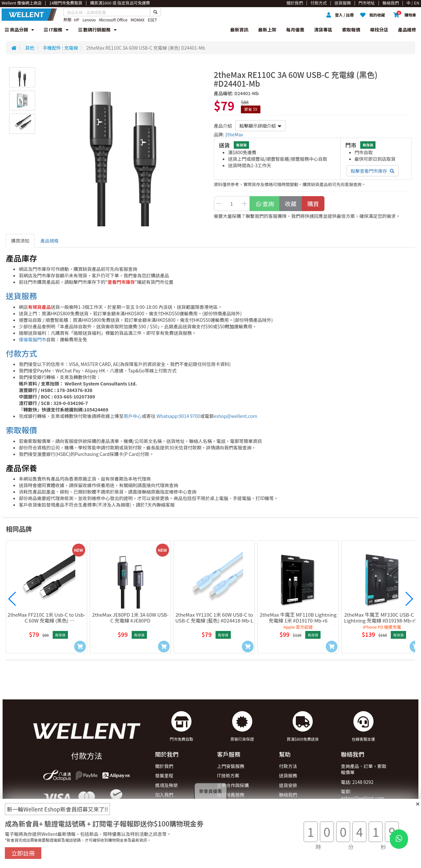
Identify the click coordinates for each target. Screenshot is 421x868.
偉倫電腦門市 (33, 339)
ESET (152, 20)
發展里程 (164, 775)
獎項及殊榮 (166, 785)
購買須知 (20, 241)
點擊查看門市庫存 (373, 171)
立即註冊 (23, 853)
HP (76, 20)
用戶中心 (133, 416)
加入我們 (164, 795)
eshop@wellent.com (236, 416)
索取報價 (351, 30)
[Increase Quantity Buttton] (245, 204)
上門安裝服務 (231, 766)
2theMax (234, 134)
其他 (30, 48)
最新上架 (267, 30)
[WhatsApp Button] (399, 839)
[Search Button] (155, 12)
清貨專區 (323, 30)
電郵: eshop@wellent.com (363, 795)
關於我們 (164, 766)
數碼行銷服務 (98, 30)
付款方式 (21, 353)
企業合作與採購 (233, 785)
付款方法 (288, 766)
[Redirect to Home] (14, 48)
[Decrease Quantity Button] (219, 204)
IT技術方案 (228, 775)
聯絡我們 (288, 795)
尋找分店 (379, 30)
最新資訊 (239, 30)
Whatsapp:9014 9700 (178, 416)
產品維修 (407, 30)
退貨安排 (288, 785)
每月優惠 (295, 30)
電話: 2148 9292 (357, 782)
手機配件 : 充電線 (60, 48)
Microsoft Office (113, 20)
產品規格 (49, 241)
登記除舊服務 (231, 795)
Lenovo (89, 20)
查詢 (265, 204)
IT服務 (56, 30)
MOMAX (138, 20)
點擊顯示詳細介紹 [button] (261, 126)
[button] (12, 599)
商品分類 (20, 30)
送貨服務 (21, 296)
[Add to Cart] (80, 647)
